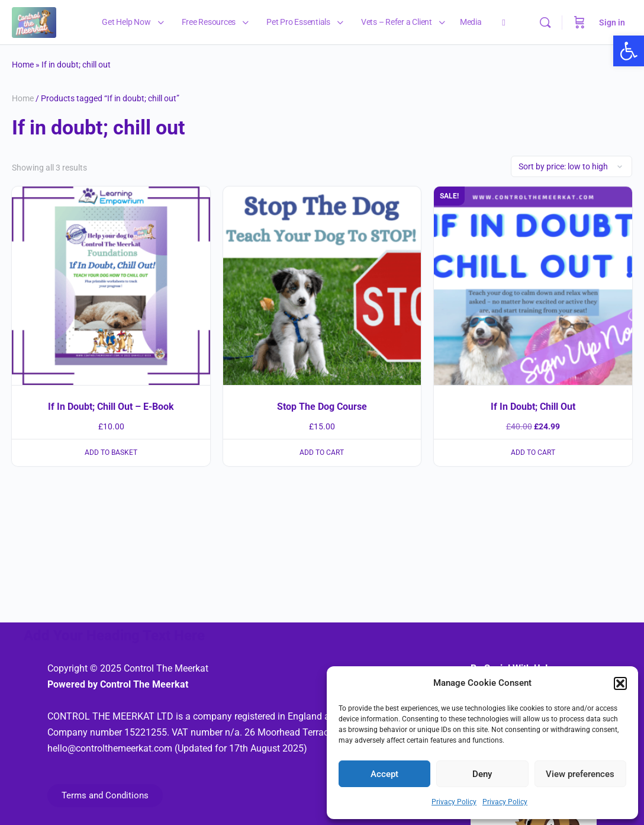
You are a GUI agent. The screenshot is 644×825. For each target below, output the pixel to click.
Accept (384, 774)
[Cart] (579, 23)
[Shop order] (571, 166)
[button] (620, 683)
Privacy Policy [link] (454, 802)
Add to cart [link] (322, 452)
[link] (629, 51)
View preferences (580, 774)
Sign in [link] (612, 23)
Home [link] (23, 65)
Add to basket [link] (111, 452)
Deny (482, 774)
